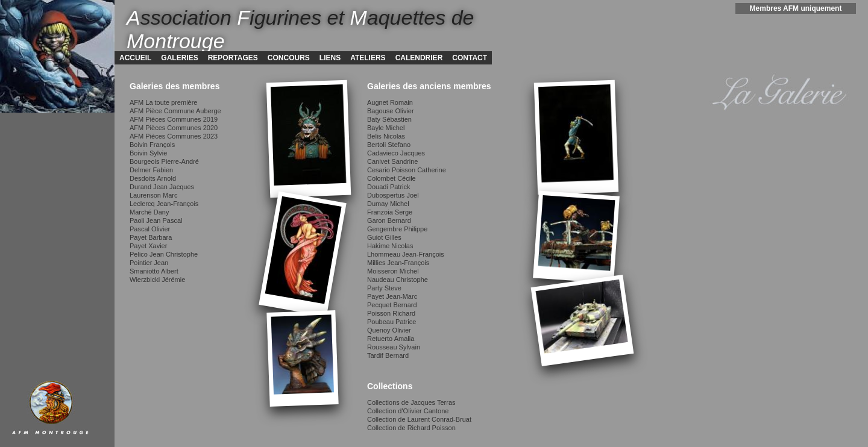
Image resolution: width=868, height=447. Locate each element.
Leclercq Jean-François (164, 204)
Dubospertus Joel (393, 195)
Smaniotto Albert (154, 271)
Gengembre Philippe (397, 229)
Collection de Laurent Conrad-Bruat (419, 419)
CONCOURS (289, 58)
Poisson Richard (391, 313)
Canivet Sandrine (392, 161)
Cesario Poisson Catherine (407, 170)
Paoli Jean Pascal (156, 220)
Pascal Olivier (150, 229)
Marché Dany (149, 212)
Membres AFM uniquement (796, 8)
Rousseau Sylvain (394, 347)
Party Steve (384, 288)
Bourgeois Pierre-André (164, 161)
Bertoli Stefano (389, 145)
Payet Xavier (148, 246)
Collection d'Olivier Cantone (408, 411)
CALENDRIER (419, 58)
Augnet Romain (390, 102)
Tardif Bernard (388, 355)
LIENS (330, 58)
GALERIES (179, 58)
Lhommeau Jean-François (406, 254)
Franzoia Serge (390, 212)
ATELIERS (368, 58)
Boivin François (152, 145)
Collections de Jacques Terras (411, 402)
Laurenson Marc (154, 195)
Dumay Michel (388, 204)
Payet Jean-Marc (392, 296)
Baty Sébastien (389, 119)
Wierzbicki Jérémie (157, 280)
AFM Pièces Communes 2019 (174, 119)
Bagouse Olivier (391, 111)
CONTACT (470, 58)
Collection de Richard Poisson (411, 428)
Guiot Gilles (384, 237)
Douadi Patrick (389, 187)
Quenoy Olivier (389, 330)
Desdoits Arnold (153, 178)
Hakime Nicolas (390, 246)
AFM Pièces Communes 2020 (174, 128)
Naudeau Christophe (398, 280)
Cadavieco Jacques (396, 153)
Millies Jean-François (398, 263)
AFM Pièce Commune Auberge (175, 111)
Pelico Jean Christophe (164, 254)
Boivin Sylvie (148, 153)
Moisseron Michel (393, 271)
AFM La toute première (164, 102)
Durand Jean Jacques (162, 187)
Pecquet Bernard (392, 305)
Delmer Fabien (151, 170)
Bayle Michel (386, 128)
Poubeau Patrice (392, 322)
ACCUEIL (135, 58)
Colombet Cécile (392, 178)
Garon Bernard (389, 220)
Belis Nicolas (386, 136)
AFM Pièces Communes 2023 (174, 136)
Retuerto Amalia (391, 339)
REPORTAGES (233, 58)
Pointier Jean (149, 263)
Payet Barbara (151, 237)
